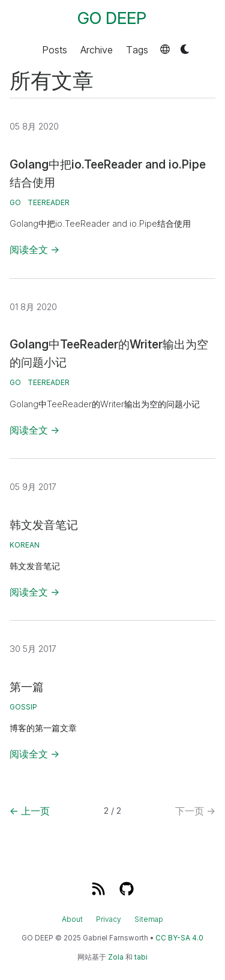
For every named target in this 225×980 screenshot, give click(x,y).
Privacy (109, 919)
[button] (165, 49)
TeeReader (49, 202)
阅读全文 (34, 249)
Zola (116, 957)
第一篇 (27, 687)
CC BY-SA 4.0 (179, 938)
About (72, 919)
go (15, 202)
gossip (23, 707)
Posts (55, 49)
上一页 (30, 811)
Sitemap (149, 919)
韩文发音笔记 (44, 525)
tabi (141, 957)
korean (25, 545)
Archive (97, 49)
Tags (137, 49)
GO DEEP (112, 18)
